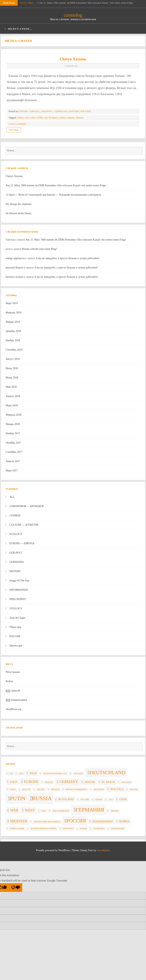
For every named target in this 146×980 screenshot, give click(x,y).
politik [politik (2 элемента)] (134, 789)
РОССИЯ (85, 111)
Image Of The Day (19, 581)
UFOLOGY (16, 608)
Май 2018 (11, 387)
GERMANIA (61, 111)
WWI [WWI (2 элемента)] (44, 811)
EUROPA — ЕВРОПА (22, 543)
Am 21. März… (28, 3)
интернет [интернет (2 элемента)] (68, 829)
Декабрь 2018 (13, 331)
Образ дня (15, 627)
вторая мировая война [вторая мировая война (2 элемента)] (44, 829)
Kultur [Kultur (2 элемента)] (26, 789)
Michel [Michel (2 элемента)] (41, 789)
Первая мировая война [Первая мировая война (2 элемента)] (47, 822)
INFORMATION (19, 590)
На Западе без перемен (19, 204)
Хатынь (79, 118)
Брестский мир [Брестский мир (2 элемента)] (61, 811)
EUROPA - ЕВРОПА (29, 111)
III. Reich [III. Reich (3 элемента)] (108, 782)
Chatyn (20, 118)
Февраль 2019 (13, 313)
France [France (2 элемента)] (49, 782)
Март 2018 (12, 405)
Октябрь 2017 (13, 443)
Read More (14, 130)
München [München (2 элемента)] (99, 789)
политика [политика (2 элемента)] (99, 829)
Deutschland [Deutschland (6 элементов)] (107, 772)
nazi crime (30, 118)
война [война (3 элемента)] (124, 821)
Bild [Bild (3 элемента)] (33, 773)
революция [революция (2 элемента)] (118, 829)
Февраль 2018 (13, 415)
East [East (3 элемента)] (14, 782)
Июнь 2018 (12, 378)
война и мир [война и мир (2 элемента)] (17, 829)
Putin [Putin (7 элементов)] (18, 798)
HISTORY (74, 111)
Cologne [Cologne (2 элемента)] (78, 774)
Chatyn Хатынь (73, 59)
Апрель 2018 (13, 396)
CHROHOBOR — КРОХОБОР (27, 506)
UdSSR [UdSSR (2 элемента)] (99, 799)
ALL (12, 497)
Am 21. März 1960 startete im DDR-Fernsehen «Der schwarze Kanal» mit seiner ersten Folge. (56, 185)
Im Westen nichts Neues (19, 213)
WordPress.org (13, 709)
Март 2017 (12, 471)
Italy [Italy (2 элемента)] (13, 789)
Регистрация (13, 672)
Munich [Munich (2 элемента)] (55, 789)
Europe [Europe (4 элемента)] (31, 782)
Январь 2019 (13, 322)
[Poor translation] (16, 888)
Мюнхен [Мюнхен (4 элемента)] (19, 821)
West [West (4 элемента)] (30, 810)
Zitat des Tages (17, 618)
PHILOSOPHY (18, 599)
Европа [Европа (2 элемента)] (115, 811)
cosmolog (73, 15)
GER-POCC (47, 111)
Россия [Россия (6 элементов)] (76, 821)
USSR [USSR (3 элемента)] (123, 799)
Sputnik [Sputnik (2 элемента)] (85, 799)
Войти (9, 681)
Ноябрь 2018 (13, 340)
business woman (14, 277)
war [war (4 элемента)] (14, 810)
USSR (39, 118)
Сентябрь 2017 (14, 452)
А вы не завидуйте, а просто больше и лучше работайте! (68, 258)
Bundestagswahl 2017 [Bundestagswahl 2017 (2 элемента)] (55, 774)
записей (13, 691)
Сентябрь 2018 (14, 350)
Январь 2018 (13, 424)
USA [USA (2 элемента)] (111, 799)
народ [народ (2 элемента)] (83, 829)
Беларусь (53, 118)
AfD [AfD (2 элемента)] (21, 774)
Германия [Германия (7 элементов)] (90, 810)
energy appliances (15, 258)
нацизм (71, 118)
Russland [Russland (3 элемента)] (66, 799)
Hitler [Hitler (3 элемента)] (90, 782)
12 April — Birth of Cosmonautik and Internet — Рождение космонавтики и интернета (53, 195)
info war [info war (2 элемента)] (126, 782)
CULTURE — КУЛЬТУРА (24, 525)
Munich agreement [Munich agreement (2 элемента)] (77, 789)
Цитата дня (16, 646)
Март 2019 (12, 303)
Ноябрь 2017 (13, 433)
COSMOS (15, 516)
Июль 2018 (12, 368)
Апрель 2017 (13, 461)
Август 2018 (13, 359)
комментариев (16, 700)
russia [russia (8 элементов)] (42, 798)
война (62, 118)
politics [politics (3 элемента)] (117, 789)
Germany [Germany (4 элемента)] (69, 782)
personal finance (14, 268)
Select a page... (18, 29)
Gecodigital (103, 850)
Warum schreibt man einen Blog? (39, 249)
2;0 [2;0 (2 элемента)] (11, 774)
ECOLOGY (16, 534)
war (46, 118)
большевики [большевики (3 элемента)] (102, 821)
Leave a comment (17, 124)
